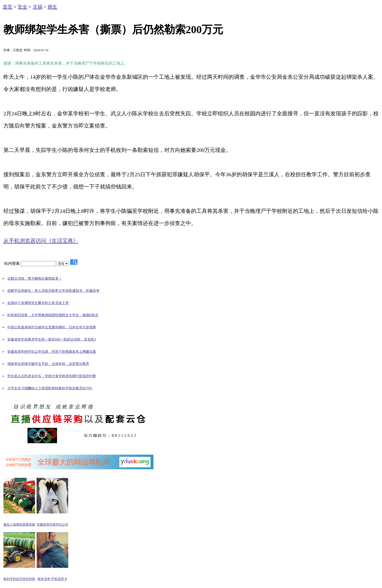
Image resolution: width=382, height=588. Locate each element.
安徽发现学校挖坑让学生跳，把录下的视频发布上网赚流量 (52, 352)
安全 (22, 7)
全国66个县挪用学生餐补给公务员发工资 (38, 303)
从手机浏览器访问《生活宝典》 (41, 241)
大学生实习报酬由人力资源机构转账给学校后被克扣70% (50, 388)
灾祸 (38, 7)
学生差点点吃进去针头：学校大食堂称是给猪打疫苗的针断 (52, 376)
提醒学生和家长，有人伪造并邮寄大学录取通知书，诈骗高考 (53, 291)
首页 (8, 7)
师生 (52, 7)
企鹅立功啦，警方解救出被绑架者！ (35, 279)
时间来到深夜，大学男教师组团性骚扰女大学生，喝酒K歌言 (53, 315)
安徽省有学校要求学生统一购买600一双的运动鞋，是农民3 (52, 339)
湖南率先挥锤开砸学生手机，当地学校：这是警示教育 (48, 364)
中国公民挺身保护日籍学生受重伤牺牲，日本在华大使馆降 (52, 327)
